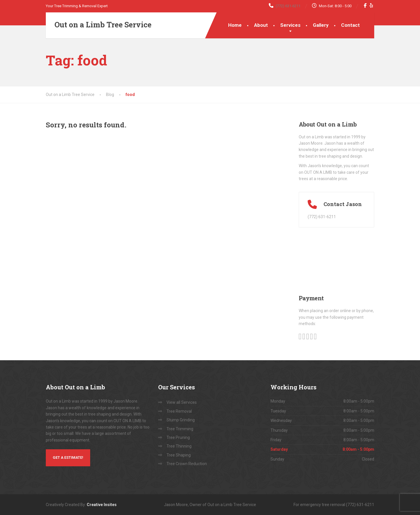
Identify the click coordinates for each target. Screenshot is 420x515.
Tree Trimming (180, 429)
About (261, 25)
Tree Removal (179, 411)
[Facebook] (365, 5)
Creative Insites (102, 505)
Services (290, 25)
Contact (350, 25)
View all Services (182, 402)
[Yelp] (371, 5)
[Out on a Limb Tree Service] (99, 25)
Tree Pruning (178, 437)
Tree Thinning (179, 446)
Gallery (321, 25)
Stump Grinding (181, 420)
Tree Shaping (179, 455)
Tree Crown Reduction (187, 464)
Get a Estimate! (68, 458)
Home (235, 25)
